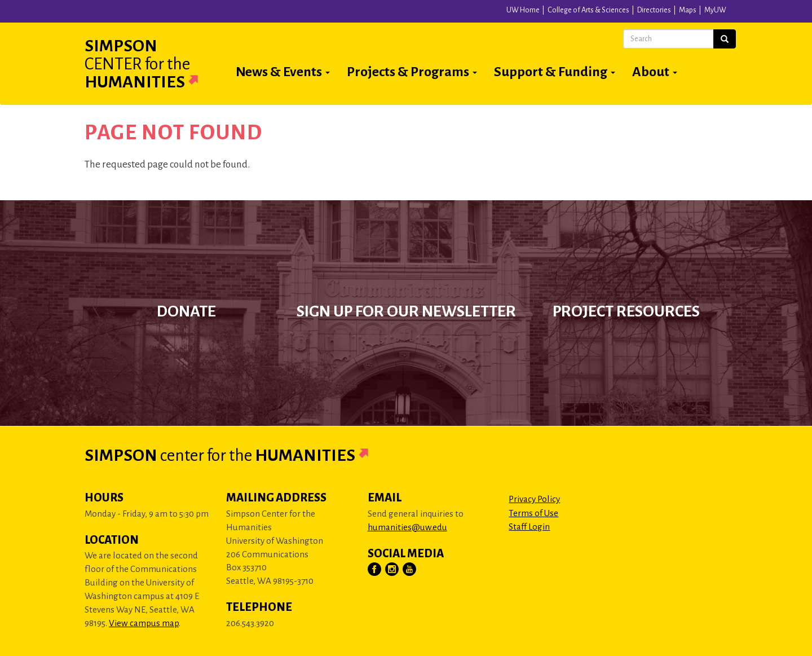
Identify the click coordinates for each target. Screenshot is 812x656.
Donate (186, 311)
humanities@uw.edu (407, 527)
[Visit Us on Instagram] (392, 570)
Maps (688, 10)
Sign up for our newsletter (406, 311)
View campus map (144, 623)
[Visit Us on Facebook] (375, 570)
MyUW (715, 10)
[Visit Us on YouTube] (410, 570)
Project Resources (626, 311)
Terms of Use (533, 513)
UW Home (523, 10)
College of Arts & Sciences (588, 10)
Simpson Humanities (155, 64)
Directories (654, 10)
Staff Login (529, 527)
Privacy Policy (534, 499)
